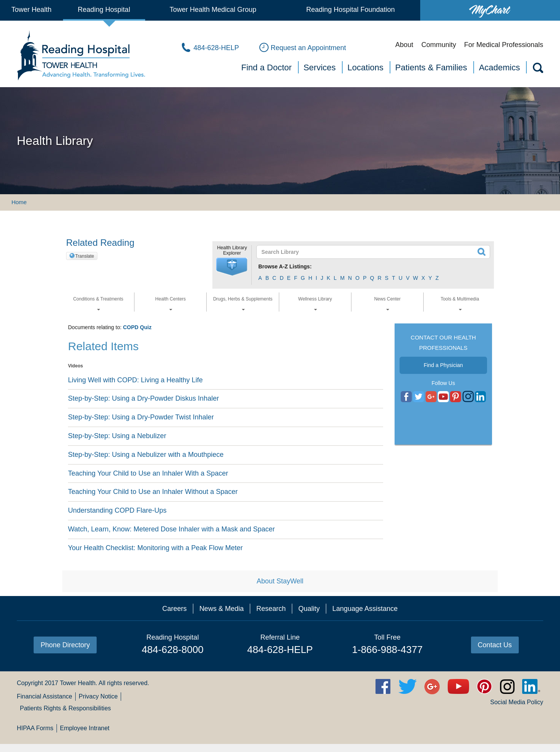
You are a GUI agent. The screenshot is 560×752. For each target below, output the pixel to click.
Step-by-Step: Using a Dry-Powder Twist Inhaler (141, 417)
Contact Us (495, 645)
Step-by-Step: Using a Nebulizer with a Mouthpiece (146, 455)
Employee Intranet (85, 728)
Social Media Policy (517, 702)
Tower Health (32, 10)
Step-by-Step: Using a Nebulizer (117, 436)
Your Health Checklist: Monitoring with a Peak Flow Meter (155, 548)
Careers (175, 609)
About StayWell (280, 581)
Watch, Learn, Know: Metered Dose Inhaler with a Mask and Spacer (172, 529)
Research (271, 609)
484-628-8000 (173, 650)
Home (19, 202)
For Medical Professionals (504, 45)
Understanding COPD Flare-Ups (117, 510)
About (404, 45)
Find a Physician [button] (443, 365)
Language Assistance (365, 609)
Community (439, 45)
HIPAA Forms (35, 728)
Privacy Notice (98, 696)
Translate (85, 256)
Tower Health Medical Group (213, 10)
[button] (232, 267)
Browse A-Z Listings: (285, 266)
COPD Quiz (137, 327)
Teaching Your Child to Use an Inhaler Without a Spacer (153, 492)
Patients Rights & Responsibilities (65, 708)
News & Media (222, 609)
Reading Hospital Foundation (350, 10)
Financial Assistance (45, 696)
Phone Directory (65, 645)
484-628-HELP (280, 650)
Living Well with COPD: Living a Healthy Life (135, 380)
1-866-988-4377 (388, 650)
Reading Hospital (104, 10)
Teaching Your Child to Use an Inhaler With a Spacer (148, 473)
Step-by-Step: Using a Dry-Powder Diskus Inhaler (143, 398)
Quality (309, 609)
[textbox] (368, 252)
